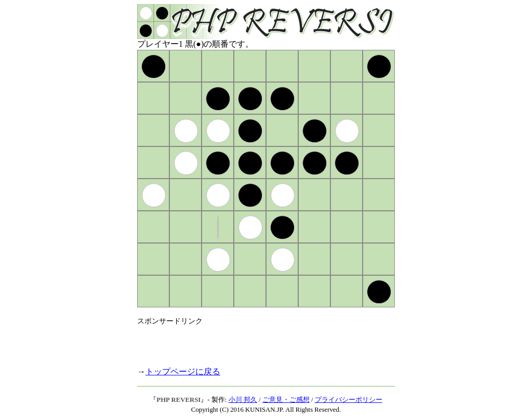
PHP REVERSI (178, 400)
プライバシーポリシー (349, 400)
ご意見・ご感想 (286, 400)
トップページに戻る (183, 371)
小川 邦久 (243, 400)
